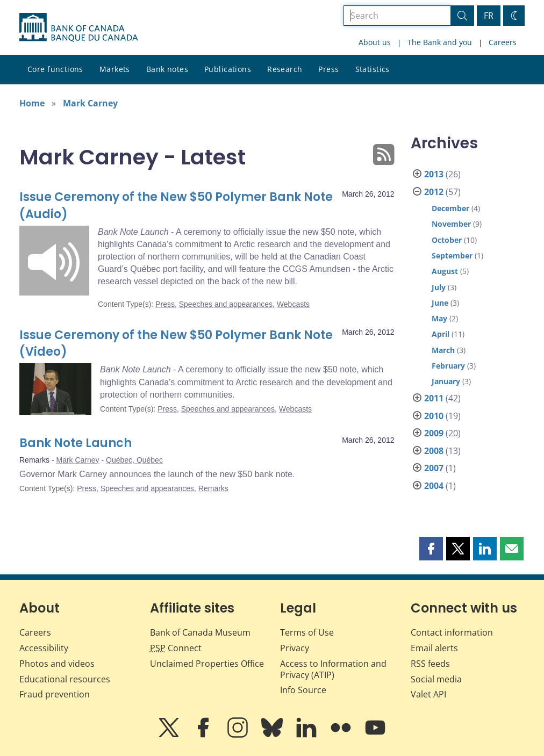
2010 (434, 416)
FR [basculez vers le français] (489, 16)
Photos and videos (57, 664)
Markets (115, 69)
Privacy (295, 648)
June (440, 303)
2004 (434, 486)
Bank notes (167, 69)
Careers (503, 42)
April (441, 334)
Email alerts (434, 648)
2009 (434, 433)
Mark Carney (90, 103)
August (445, 271)
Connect (176, 648)
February (448, 366)
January (446, 381)
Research (285, 69)
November (451, 224)
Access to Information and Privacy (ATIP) (333, 669)
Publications (228, 69)
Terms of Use (307, 632)
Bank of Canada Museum (200, 632)
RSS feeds (430, 664)
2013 (434, 174)
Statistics (373, 69)
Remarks (213, 488)
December (450, 208)
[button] (431, 549)
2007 (434, 468)
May (439, 318)
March (443, 350)
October (447, 240)
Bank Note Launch (76, 443)
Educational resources (65, 679)
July (439, 287)
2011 (434, 398)
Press (328, 69)
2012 (434, 192)
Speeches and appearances (226, 304)
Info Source (303, 690)
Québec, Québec (134, 460)
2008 (434, 451)
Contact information (452, 632)
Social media (436, 679)
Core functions (55, 69)
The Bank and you (440, 42)
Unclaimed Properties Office (207, 664)
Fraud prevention (55, 694)
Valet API (428, 694)
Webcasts (293, 304)
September (452, 255)
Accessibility (44, 648)
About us (375, 42)
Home (32, 103)
